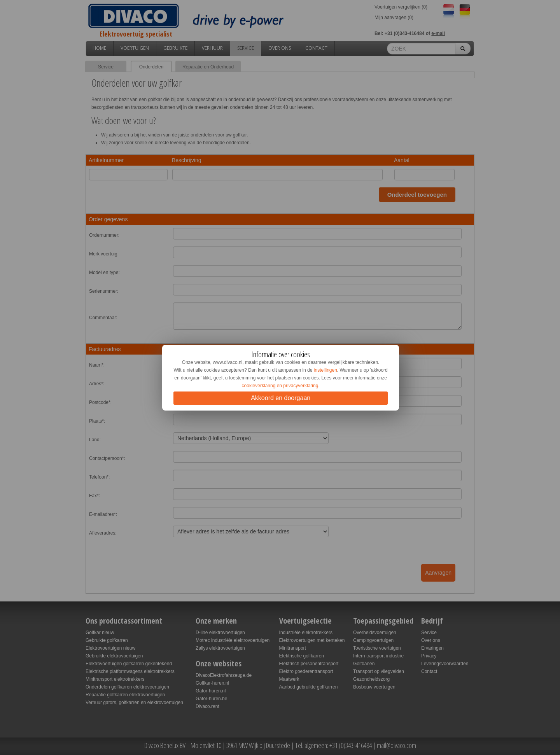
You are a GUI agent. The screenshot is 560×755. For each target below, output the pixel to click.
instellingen (325, 370)
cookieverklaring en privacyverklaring (280, 386)
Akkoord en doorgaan (281, 398)
